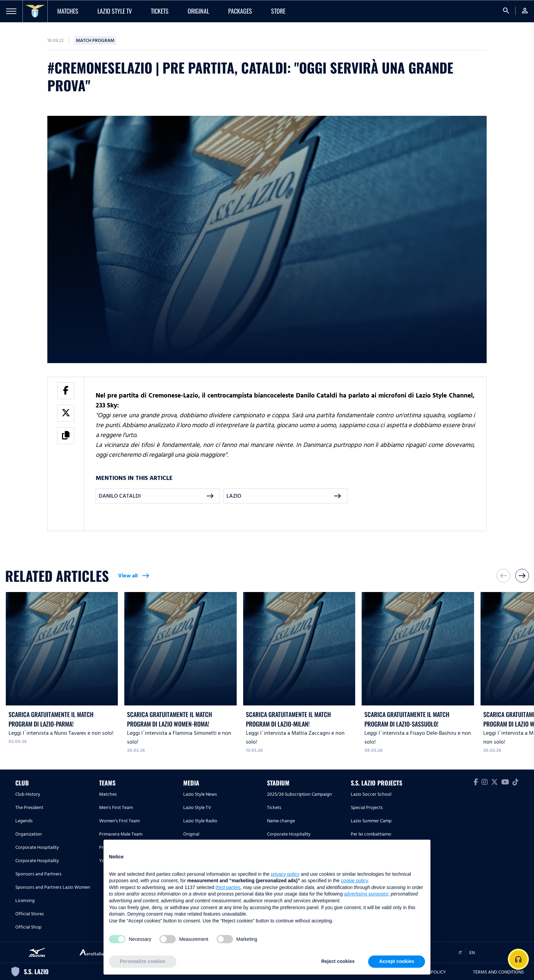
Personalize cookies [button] (143, 961)
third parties (228, 887)
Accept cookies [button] (397, 961)
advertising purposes (366, 894)
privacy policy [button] (285, 874)
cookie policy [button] (354, 881)
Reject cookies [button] (338, 961)
